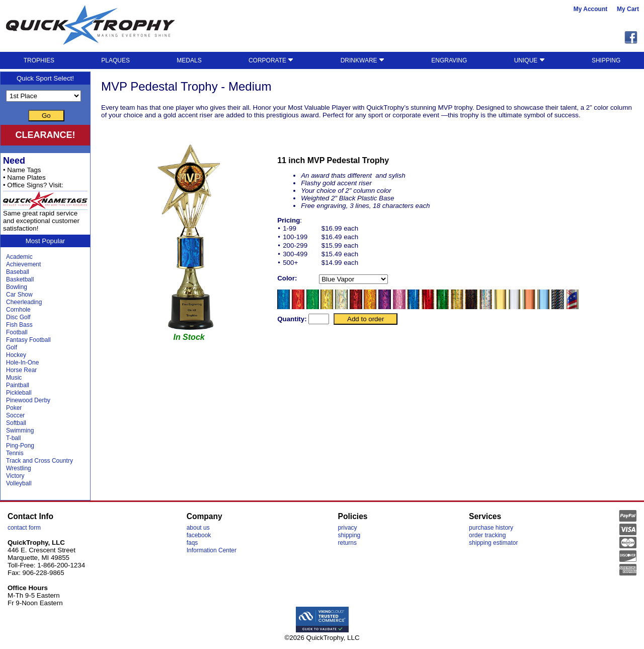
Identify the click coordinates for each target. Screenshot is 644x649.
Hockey (16, 355)
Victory (15, 476)
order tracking (487, 535)
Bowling (17, 287)
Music (14, 378)
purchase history (491, 528)
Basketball (20, 279)
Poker (14, 408)
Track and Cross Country (39, 461)
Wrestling (19, 468)
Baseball (18, 272)
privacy (348, 528)
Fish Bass (19, 325)
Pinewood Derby (28, 400)
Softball (16, 423)
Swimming (20, 430)
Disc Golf (18, 317)
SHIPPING (606, 60)
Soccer (15, 415)
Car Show (19, 295)
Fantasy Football (28, 340)
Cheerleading (24, 302)
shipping (349, 535)
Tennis (15, 453)
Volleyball (19, 483)
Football (17, 332)
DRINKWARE (363, 60)
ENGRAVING (449, 60)
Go (46, 116)
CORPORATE (271, 60)
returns (347, 543)
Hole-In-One (22, 363)
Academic (19, 257)
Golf (12, 347)
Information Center (212, 550)
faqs (192, 543)
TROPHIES (39, 60)
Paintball (18, 385)
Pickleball (19, 393)
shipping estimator (493, 543)
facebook (199, 535)
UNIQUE (530, 60)
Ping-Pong (20, 446)
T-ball (13, 438)
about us (198, 528)
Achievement (23, 264)
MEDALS (189, 60)
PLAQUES (115, 60)
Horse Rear (21, 370)
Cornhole (18, 310)
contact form (24, 528)
